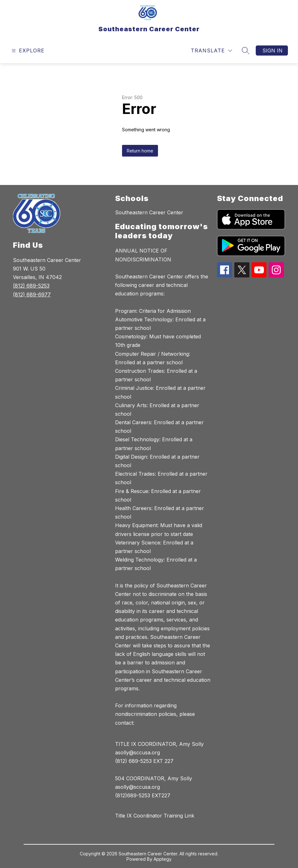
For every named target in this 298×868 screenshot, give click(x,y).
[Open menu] (27, 51)
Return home (140, 151)
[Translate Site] (211, 51)
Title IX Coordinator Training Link (155, 816)
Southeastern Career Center (149, 212)
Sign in (272, 51)
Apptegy (163, 859)
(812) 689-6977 (32, 294)
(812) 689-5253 (31, 286)
